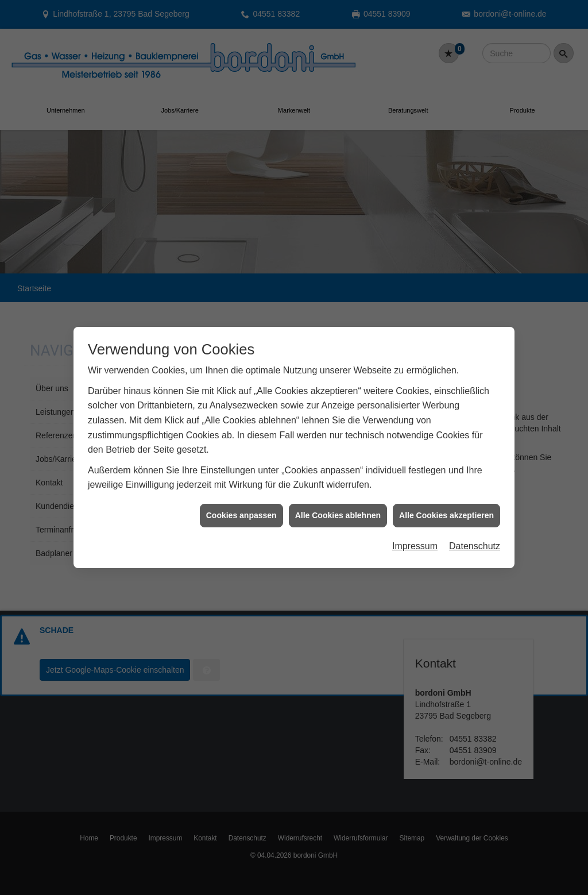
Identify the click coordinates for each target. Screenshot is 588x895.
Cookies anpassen (241, 502)
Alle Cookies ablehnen (338, 502)
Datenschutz (475, 533)
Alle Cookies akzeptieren (446, 502)
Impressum (415, 533)
